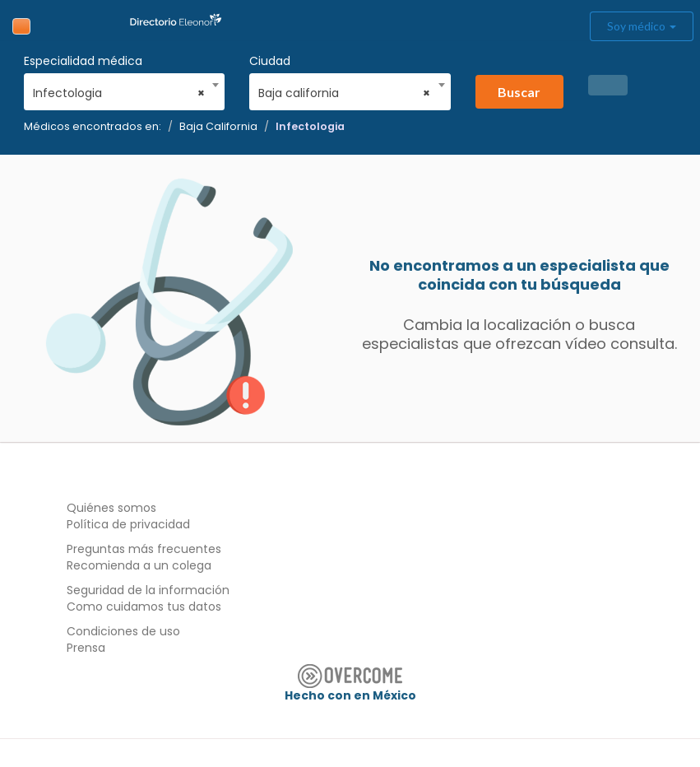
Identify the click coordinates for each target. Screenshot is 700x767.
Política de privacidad (128, 524)
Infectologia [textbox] (119, 93)
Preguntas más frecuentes (144, 549)
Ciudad (270, 61)
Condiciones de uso (123, 631)
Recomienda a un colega (139, 565)
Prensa (86, 648)
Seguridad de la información (148, 590)
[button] (608, 85)
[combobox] (119, 89)
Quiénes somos (111, 508)
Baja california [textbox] (344, 93)
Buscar (519, 92)
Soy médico (642, 26)
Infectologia (310, 126)
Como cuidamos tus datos (144, 607)
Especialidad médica (83, 61)
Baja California (218, 126)
